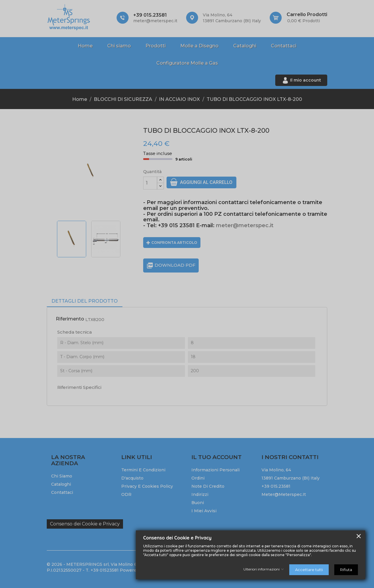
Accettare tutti (309, 570)
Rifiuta (346, 570)
